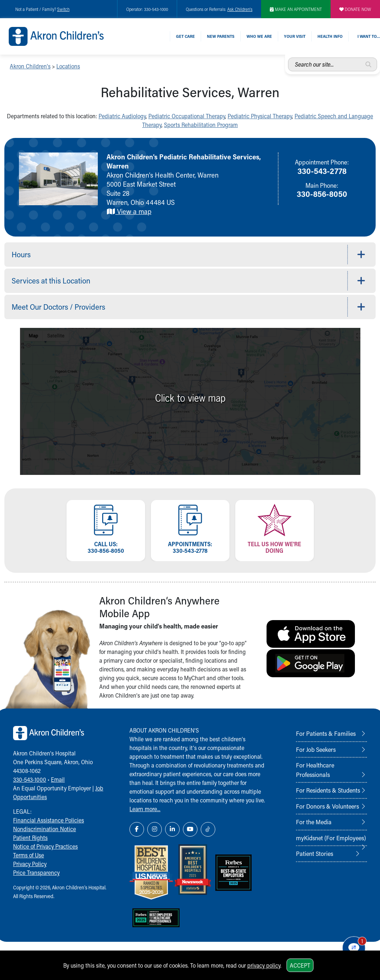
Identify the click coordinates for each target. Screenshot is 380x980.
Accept (300, 965)
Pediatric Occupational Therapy (187, 116)
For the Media (314, 822)
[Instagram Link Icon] (155, 829)
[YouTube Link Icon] (190, 829)
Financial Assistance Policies (49, 820)
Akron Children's (30, 66)
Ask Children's (240, 9)
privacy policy (264, 965)
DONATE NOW (355, 9)
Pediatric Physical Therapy (260, 116)
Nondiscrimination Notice (45, 829)
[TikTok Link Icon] (208, 829)
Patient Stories (315, 853)
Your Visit (295, 36)
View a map (129, 211)
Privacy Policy (30, 864)
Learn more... (145, 809)
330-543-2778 (322, 171)
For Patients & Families (326, 733)
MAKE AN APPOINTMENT (296, 9)
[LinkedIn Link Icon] (172, 829)
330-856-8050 (322, 194)
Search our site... (288, 58)
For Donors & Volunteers (327, 806)
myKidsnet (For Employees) (331, 838)
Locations (68, 66)
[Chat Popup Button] (354, 948)
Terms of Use (29, 855)
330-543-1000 (30, 779)
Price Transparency (36, 872)
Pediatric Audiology (122, 116)
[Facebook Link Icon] (137, 829)
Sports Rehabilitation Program (201, 125)
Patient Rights (30, 838)
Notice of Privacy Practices (45, 846)
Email (58, 779)
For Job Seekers (316, 749)
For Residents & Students (328, 790)
